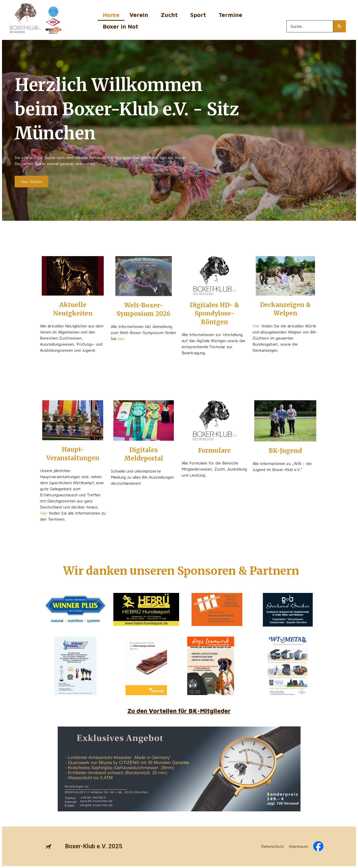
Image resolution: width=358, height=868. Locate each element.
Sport (199, 15)
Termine (232, 15)
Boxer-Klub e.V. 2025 (94, 846)
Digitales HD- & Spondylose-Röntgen (214, 314)
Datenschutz (272, 846)
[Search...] (310, 26)
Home (111, 15)
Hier (256, 326)
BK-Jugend (285, 451)
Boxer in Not (120, 26)
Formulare (214, 450)
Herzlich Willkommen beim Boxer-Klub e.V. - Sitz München (127, 109)
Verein (140, 15)
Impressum (299, 846)
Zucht (171, 15)
